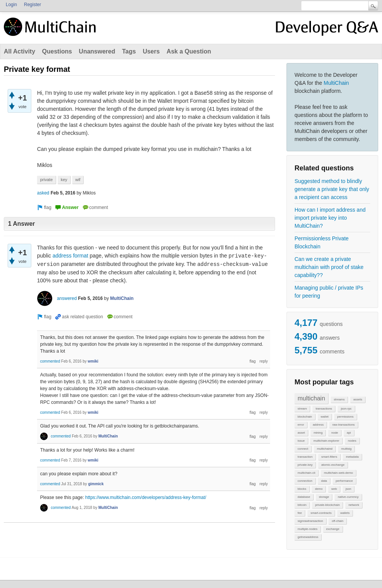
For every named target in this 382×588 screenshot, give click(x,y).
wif (78, 180)
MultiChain (336, 83)
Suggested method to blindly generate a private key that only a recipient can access (332, 189)
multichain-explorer (326, 441)
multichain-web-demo (338, 473)
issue (301, 441)
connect (303, 449)
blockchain (305, 417)
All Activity (19, 51)
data (324, 481)
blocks (302, 489)
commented (50, 361)
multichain (311, 398)
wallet (325, 417)
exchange (333, 529)
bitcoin (302, 505)
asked (43, 193)
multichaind (325, 449)
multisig (346, 449)
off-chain (337, 521)
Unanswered (97, 51)
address (318, 425)
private (46, 180)
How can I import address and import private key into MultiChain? (330, 218)
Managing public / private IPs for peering (329, 292)
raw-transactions (344, 425)
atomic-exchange (333, 465)
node (335, 433)
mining (318, 433)
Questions (57, 51)
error (301, 425)
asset (301, 433)
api (349, 433)
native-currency (348, 497)
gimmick (96, 484)
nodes (352, 441)
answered (67, 298)
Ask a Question (189, 51)
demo (319, 489)
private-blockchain (327, 505)
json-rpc (346, 409)
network (354, 505)
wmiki (93, 361)
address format (70, 256)
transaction (305, 457)
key (64, 180)
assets (358, 399)
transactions (324, 409)
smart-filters (329, 457)
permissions (346, 417)
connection (305, 481)
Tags (129, 51)
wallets (345, 513)
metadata (352, 457)
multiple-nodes (308, 529)
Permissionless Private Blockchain (322, 242)
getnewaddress (308, 537)
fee (300, 513)
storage (324, 497)
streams (339, 399)
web (334, 489)
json (349, 489)
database (304, 497)
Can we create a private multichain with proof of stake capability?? (329, 267)
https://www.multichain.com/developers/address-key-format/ (146, 497)
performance (344, 481)
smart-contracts (321, 513)
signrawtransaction (310, 521)
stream (302, 409)
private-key (305, 465)
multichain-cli (306, 473)
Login (11, 5)
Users (151, 51)
